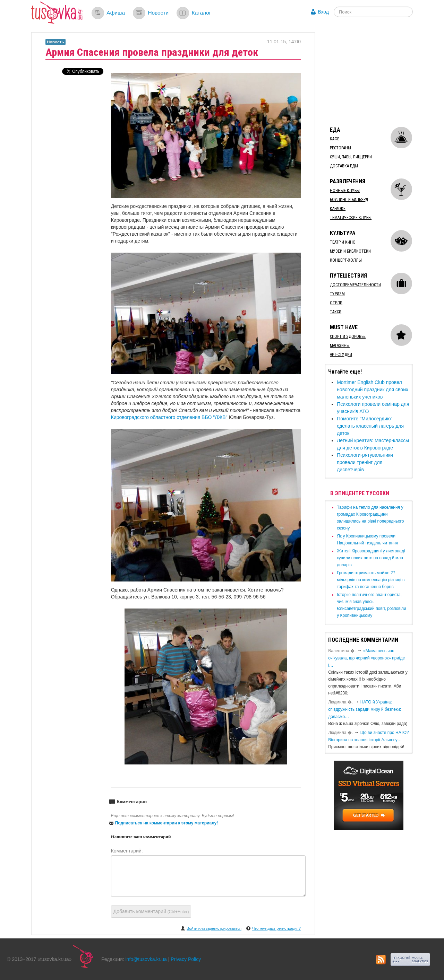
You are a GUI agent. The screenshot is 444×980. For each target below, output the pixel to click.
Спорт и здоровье (348, 336)
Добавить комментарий (151, 911)
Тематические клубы (351, 218)
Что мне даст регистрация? (276, 928)
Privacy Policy (186, 959)
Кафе (335, 139)
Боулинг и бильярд (349, 200)
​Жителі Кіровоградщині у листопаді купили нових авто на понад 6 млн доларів (371, 558)
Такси (336, 312)
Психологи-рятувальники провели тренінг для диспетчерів (365, 462)
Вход (323, 12)
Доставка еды (344, 166)
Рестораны (340, 148)
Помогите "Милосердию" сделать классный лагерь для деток (370, 426)
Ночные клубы (345, 191)
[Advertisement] (377, 76)
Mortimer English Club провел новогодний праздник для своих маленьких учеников (373, 390)
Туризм (337, 294)
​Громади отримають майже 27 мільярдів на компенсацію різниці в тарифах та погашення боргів (371, 580)
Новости (158, 13)
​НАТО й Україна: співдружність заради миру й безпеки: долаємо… (365, 709)
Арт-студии (341, 355)
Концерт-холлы (346, 260)
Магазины (340, 345)
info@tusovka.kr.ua (146, 959)
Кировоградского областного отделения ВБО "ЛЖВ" (169, 417)
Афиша (116, 13)
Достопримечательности (355, 285)
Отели (336, 303)
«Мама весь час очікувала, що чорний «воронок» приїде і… (366, 658)
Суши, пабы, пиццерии (351, 157)
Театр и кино (343, 242)
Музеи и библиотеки (350, 251)
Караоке (338, 209)
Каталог (201, 13)
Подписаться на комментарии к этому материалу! (167, 823)
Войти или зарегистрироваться (214, 928)
